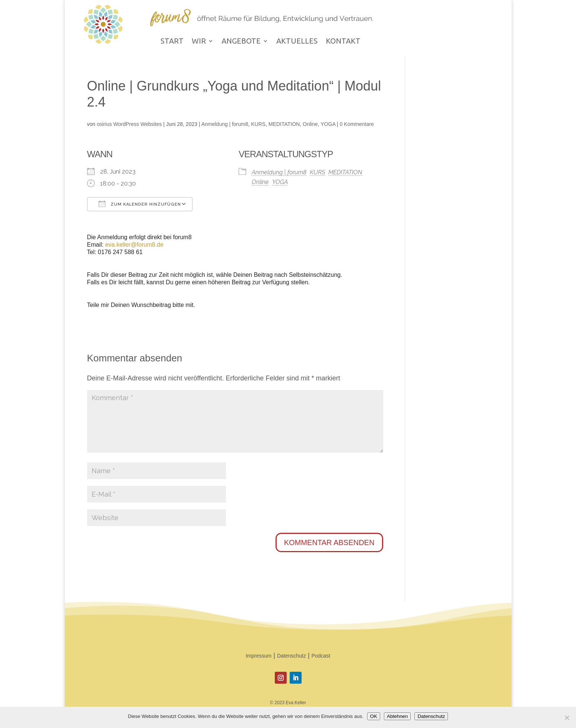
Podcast (321, 656)
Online (310, 124)
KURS (258, 124)
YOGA (328, 124)
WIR (199, 42)
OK (374, 716)
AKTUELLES (297, 42)
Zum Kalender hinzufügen (140, 204)
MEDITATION (284, 124)
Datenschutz (292, 656)
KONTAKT (343, 42)
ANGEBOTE (241, 42)
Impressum (259, 656)
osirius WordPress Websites (129, 124)
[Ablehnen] (567, 718)
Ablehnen (397, 716)
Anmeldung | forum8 (225, 124)
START (172, 42)
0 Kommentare (357, 124)
